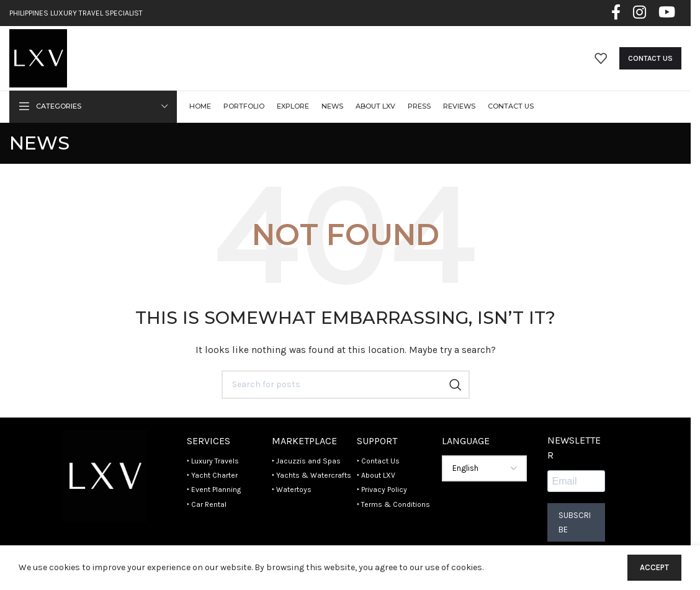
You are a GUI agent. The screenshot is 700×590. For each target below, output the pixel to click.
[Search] (346, 385)
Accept (654, 567)
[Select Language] (484, 469)
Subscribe (575, 523)
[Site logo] (38, 57)
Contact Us (650, 58)
